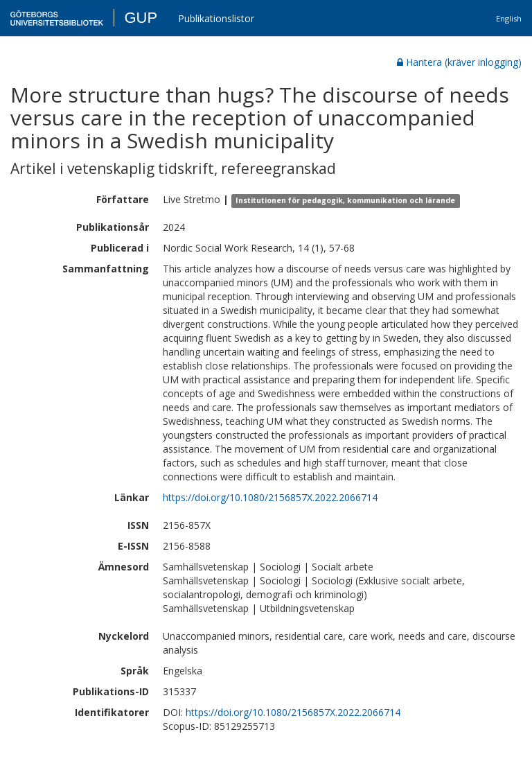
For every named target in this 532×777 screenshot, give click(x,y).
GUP (141, 18)
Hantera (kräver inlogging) (459, 62)
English (509, 18)
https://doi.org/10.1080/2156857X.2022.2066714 (270, 497)
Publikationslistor (216, 18)
